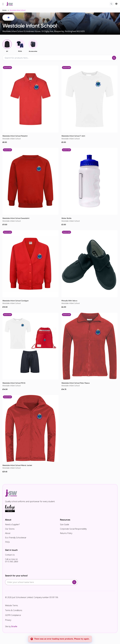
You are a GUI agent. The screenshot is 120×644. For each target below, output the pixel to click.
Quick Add (7, 67)
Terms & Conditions (14, 610)
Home (4, 10)
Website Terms (12, 605)
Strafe (14, 626)
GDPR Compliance (13, 615)
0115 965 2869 (12, 562)
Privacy (8, 620)
